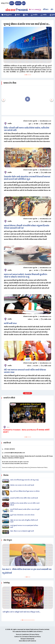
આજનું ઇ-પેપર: (5, 3)
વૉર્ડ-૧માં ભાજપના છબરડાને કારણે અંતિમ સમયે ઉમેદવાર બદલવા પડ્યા (25, 371)
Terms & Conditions (8, 468)
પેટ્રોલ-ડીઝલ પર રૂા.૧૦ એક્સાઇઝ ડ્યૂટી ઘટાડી (22, 531)
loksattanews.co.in (45, 121)
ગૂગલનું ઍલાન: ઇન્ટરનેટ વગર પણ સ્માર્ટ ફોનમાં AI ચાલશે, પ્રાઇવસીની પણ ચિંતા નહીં (26, 24)
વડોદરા (12, 3)
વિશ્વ (25, 15)
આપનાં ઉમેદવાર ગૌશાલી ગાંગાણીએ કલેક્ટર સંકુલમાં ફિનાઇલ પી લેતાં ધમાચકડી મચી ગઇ (27, 227)
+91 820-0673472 (10, 449)
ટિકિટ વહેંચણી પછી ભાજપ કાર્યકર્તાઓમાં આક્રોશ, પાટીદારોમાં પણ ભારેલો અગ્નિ (27, 129)
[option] (27, 255)
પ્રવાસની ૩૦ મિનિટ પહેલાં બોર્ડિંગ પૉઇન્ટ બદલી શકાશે (24, 498)
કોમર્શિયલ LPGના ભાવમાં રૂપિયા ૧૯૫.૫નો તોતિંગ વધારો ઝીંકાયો (25, 504)
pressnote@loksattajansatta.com (15, 453)
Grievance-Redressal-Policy (39, 468)
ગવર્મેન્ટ (44, 15)
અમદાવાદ (18, 3)
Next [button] (51, 255)
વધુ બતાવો (27, 393)
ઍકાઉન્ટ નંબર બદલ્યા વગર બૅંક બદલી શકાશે (22, 485)
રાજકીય (34, 15)
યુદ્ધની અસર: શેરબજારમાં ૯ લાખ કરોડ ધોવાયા (22, 515)
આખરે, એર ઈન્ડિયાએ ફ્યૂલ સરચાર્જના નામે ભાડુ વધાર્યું (24, 480)
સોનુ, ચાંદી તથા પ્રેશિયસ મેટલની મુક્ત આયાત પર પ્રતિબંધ (25, 491)
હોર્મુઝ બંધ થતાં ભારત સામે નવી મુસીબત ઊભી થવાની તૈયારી (24, 521)
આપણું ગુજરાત (7, 15)
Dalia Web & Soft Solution (27, 641)
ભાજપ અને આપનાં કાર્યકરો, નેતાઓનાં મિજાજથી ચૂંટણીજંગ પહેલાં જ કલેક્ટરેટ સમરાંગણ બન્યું (26, 276)
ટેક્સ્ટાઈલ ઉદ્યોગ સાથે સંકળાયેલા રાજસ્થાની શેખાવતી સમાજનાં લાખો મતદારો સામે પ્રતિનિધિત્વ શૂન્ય (27, 178)
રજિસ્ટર (46, 10)
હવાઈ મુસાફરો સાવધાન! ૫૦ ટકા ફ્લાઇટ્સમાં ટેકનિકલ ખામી (24, 527)
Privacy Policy (18, 468)
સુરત (24, 3)
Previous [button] (3, 255)
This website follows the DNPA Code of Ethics (15, 464)
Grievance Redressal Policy (32, 637)
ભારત (17, 15)
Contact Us (27, 468)
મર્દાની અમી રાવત (10, 324)
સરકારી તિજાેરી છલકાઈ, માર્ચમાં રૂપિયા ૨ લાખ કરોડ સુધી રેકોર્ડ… (25, 510)
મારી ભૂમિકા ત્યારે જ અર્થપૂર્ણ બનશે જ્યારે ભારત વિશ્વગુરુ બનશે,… (22, 612)
